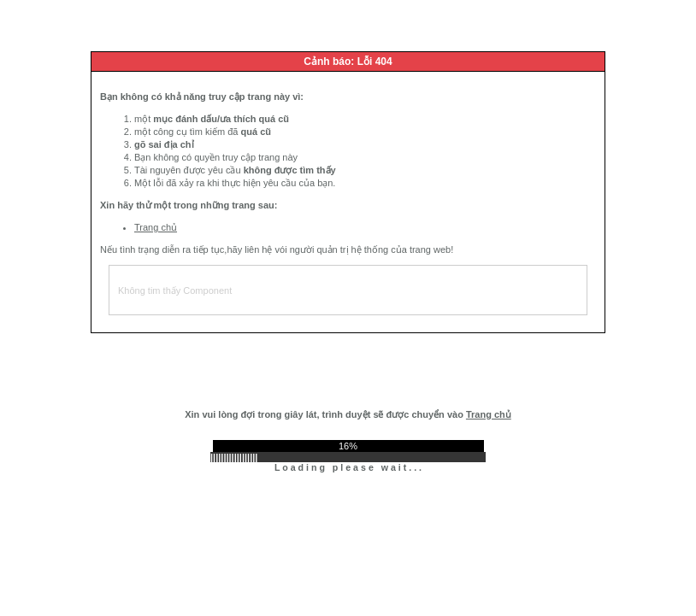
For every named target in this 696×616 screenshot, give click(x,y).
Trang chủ (156, 227)
